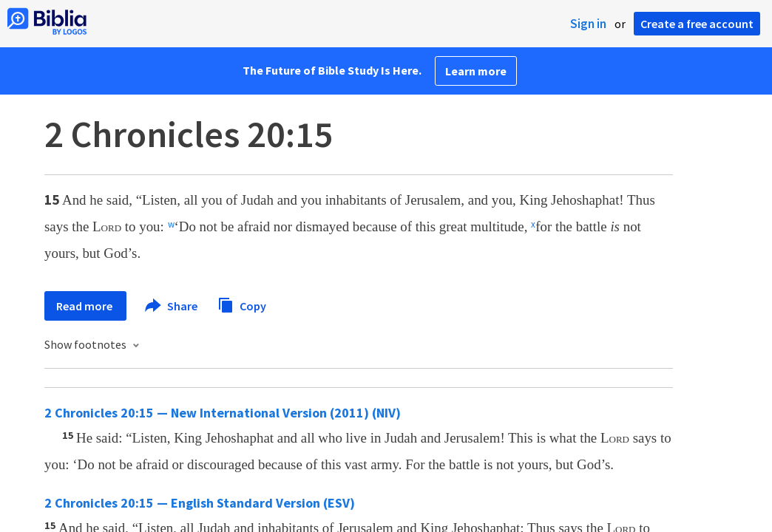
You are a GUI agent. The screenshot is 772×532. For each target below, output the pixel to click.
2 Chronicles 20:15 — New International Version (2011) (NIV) (223, 413)
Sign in (588, 24)
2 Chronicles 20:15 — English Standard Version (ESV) (200, 503)
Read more (85, 306)
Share (172, 306)
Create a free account (697, 24)
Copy (242, 304)
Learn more (476, 71)
